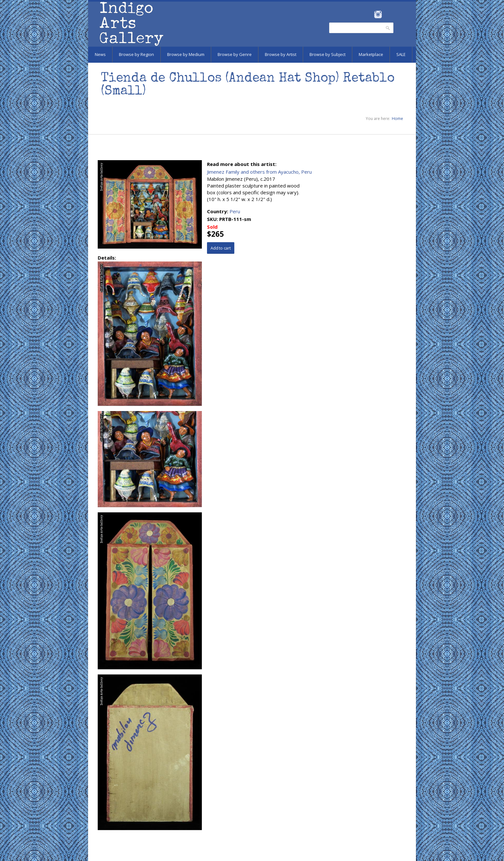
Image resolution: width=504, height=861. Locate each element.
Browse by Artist (281, 54)
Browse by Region (136, 54)
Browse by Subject (328, 54)
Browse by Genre (235, 54)
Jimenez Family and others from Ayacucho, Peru (259, 172)
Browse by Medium (186, 54)
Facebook (369, 14)
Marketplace (371, 54)
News (100, 54)
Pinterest (388, 14)
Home (397, 119)
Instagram (378, 14)
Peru (235, 211)
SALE (401, 54)
